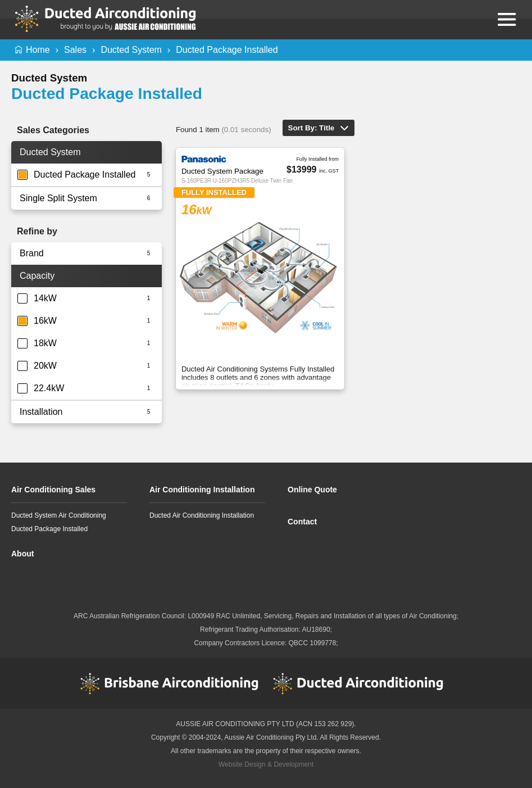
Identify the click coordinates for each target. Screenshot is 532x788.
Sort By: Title (312, 128)
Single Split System (58, 198)
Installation (41, 412)
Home (38, 50)
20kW (45, 366)
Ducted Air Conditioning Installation (202, 515)
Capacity (37, 276)
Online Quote (312, 490)
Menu (507, 19)
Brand (32, 253)
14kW (45, 298)
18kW (45, 343)
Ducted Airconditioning (362, 683)
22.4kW (49, 388)
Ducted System (131, 50)
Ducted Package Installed (227, 50)
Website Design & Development (266, 764)
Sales (75, 50)
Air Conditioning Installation (202, 490)
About (22, 554)
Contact (302, 522)
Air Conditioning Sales (53, 490)
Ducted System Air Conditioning (59, 515)
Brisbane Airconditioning (170, 683)
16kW (45, 321)
